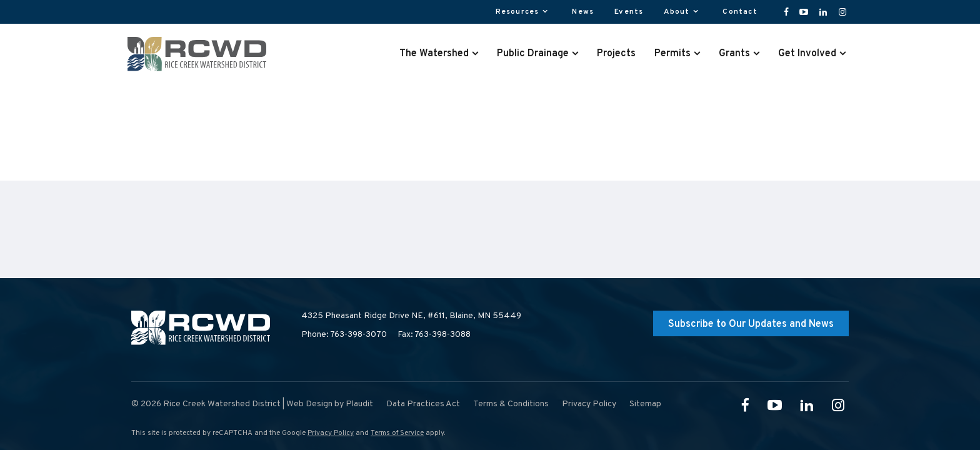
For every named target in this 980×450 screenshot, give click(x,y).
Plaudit (359, 404)
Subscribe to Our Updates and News (751, 324)
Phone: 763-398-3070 (344, 335)
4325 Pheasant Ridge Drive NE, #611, (411, 316)
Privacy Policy (331, 433)
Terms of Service (397, 433)
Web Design (309, 404)
